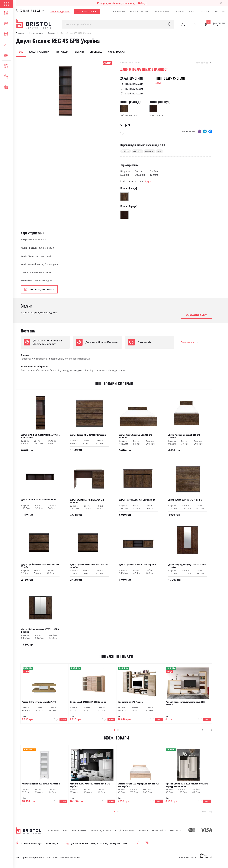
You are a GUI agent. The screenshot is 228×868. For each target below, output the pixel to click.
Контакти (204, 12)
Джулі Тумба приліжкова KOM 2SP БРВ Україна (89, 567)
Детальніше (188, 343)
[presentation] (204, 732)
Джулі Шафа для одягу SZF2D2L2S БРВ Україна (40, 631)
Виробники (119, 12)
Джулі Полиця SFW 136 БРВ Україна (39, 500)
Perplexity (141, 152)
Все (21, 52)
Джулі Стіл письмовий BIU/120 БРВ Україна (87, 502)
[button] (114, 732)
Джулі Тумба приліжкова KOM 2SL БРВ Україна (40, 567)
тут (145, 3)
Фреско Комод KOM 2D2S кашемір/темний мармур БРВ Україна (187, 788)
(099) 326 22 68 (119, 848)
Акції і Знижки (162, 12)
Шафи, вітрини (36, 33)
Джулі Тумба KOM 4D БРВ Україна (185, 501)
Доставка (96, 52)
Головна (20, 33)
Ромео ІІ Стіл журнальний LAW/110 (39, 703)
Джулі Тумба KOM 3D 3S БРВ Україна (137, 501)
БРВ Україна (40, 240)
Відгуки (79, 52)
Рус (223, 12)
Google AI (156, 152)
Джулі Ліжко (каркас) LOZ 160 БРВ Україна (136, 437)
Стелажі (52, 33)
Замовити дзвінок (60, 12)
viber (200, 131)
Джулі (159, 83)
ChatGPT (127, 152)
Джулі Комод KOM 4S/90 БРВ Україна (88, 436)
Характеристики (39, 52)
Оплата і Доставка (140, 12)
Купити (61, 721)
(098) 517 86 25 (30, 11)
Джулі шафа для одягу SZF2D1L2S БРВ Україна (187, 567)
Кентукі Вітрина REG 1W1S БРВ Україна (41, 786)
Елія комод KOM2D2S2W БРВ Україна (88, 703)
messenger (210, 131)
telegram (205, 131)
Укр (216, 12)
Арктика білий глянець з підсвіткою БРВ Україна (90, 788)
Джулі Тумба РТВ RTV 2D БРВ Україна (137, 565)
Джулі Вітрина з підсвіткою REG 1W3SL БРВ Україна (40, 437)
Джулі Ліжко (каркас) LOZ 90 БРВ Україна (184, 437)
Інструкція (62, 52)
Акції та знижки (125, 835)
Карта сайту (159, 835)
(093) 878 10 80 (79, 848)
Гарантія (179, 12)
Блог (192, 12)
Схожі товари (116, 52)
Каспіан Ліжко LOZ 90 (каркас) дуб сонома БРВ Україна (139, 788)
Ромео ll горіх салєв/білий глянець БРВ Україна (185, 704)
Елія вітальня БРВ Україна (131, 703)
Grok (168, 152)
